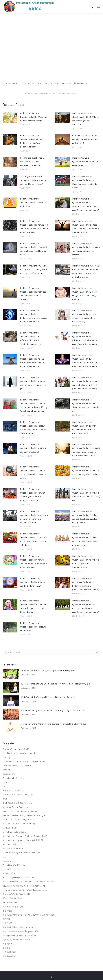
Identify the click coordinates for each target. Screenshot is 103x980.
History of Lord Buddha (13, 790)
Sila (4, 857)
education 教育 (9, 774)
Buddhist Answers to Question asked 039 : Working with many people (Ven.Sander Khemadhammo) (34, 227)
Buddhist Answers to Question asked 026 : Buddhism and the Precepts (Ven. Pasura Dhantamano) (85, 361)
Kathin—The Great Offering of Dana (18, 819)
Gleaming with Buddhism (13, 778)
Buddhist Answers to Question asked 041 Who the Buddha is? (34, 202)
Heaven (6, 782)
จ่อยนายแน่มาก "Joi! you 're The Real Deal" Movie (24, 886)
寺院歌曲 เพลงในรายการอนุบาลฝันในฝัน (20, 936)
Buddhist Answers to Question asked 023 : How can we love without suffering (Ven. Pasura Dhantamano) (34, 405)
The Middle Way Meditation (15, 865)
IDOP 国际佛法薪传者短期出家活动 (18, 803)
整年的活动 (7, 944)
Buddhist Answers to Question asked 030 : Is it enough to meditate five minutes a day (84, 316)
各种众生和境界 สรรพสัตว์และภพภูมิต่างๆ (20, 927)
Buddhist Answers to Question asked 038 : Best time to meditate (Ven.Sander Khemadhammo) (86, 227)
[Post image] (10, 117)
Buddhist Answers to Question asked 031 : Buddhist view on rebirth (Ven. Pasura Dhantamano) (34, 316)
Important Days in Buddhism (15, 807)
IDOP (5, 799)
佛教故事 (6, 919)
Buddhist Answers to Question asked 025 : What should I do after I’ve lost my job (33, 383)
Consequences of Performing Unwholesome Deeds (25, 761)
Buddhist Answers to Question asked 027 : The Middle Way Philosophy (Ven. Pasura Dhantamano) (33, 361)
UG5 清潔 (7, 869)
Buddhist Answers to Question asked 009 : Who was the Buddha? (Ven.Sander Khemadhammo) (34, 562)
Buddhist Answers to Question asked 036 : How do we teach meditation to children (86, 249)
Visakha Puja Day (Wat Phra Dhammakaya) (21, 878)
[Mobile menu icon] (99, 7)
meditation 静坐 (10, 844)
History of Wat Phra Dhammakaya (18, 795)
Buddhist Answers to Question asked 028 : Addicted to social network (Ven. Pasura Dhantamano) (85, 338)
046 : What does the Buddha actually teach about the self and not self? (85, 139)
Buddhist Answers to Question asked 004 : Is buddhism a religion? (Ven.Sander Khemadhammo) (86, 584)
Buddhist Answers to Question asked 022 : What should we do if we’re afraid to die (86, 405)
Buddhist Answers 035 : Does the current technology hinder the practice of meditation (34, 269)
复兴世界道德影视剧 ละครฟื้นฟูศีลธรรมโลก (21, 931)
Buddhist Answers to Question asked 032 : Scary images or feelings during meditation (85, 294)
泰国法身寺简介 (9, 956)
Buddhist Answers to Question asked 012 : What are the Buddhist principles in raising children (86, 517)
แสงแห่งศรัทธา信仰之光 (13, 907)
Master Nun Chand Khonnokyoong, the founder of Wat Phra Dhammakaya (53, 724)
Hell (4, 786)
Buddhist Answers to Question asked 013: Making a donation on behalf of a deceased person (34, 517)
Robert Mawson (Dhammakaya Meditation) (22, 853)
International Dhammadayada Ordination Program (25, 815)
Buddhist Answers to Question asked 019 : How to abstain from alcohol (34, 448)
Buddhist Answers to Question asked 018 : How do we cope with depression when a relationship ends (86, 450)
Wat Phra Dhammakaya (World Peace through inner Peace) (28, 882)
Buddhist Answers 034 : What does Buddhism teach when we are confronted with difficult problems (86, 271)
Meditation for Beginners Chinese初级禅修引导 (23, 840)
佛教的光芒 (7, 923)
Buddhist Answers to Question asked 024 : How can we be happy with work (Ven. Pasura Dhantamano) (85, 383)
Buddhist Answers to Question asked (49, 93)
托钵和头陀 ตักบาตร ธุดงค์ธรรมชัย (17, 940)
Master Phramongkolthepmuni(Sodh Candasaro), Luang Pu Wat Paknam (52, 710)
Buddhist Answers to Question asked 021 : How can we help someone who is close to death (33, 428)
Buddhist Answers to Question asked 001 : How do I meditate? (34, 627)
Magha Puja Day (10, 828)
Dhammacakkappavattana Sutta (17, 766)
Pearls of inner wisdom (13, 848)
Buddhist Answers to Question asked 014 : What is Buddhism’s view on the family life (86, 495)
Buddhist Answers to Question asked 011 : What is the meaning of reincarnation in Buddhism (34, 539)
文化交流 (6, 948)
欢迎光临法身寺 (9, 952)
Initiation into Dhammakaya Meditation (20, 811)
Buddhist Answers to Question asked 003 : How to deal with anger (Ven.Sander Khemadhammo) (34, 606)
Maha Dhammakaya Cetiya (14, 832)
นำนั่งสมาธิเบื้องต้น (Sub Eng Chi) (17, 894)
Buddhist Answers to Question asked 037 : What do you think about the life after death (34, 249)
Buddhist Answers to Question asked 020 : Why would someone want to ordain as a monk (84, 428)
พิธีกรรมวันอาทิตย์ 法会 (12, 898)
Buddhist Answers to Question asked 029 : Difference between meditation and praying (31, 338)
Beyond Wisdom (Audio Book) (16, 749)
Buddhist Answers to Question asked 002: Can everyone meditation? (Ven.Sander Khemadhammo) (86, 606)
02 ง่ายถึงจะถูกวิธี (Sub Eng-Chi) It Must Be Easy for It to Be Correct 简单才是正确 (56, 684)
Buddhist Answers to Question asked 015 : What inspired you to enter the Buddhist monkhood (33, 495)
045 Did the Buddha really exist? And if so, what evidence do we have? (32, 162)
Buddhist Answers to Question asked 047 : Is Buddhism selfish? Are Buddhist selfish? (31, 141)
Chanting (7, 757)
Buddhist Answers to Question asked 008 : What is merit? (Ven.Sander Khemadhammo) (86, 562)
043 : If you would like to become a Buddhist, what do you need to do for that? (33, 180)
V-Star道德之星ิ (9, 873)
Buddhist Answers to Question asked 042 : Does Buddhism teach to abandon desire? (85, 182)
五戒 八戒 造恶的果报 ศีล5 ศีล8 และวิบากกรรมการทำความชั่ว (28, 915)
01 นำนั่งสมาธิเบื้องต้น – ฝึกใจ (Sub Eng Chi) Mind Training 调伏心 (48, 670)
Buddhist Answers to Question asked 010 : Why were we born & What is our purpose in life (85, 539)
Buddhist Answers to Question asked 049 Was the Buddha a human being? (34, 117)
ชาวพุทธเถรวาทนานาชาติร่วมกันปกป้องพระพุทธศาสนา (26, 890)
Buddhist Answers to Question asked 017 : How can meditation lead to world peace (33, 472)
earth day (7, 770)
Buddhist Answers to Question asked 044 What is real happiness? (85, 162)
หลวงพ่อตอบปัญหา (10, 902)
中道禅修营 (7, 911)
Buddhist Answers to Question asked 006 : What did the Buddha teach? (33, 582)
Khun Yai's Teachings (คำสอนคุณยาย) (19, 824)
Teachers (7, 861)
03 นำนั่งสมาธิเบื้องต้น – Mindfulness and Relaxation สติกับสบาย (48, 697)
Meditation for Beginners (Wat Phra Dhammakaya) (25, 836)
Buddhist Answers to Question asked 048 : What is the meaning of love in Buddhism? (86, 119)
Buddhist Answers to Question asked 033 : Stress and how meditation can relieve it (33, 294)
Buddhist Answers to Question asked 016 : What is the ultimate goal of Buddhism (86, 470)
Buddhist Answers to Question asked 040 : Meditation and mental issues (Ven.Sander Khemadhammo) (86, 204)
